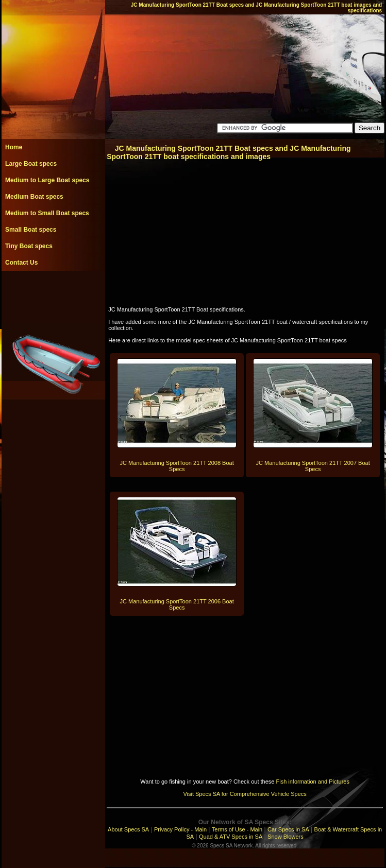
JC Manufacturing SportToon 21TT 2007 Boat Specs (313, 466)
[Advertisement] (53, 294)
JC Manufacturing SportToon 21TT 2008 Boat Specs (177, 466)
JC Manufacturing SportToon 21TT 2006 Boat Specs (177, 604)
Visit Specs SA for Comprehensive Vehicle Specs (245, 794)
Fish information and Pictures (312, 782)
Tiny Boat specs (29, 246)
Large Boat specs (31, 164)
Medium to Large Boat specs (47, 180)
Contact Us (21, 263)
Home (14, 147)
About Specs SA (128, 829)
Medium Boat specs (34, 197)
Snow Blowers (286, 837)
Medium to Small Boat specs (47, 213)
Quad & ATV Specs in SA (231, 837)
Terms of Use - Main (237, 829)
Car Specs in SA (288, 829)
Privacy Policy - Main (180, 829)
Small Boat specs (31, 230)
